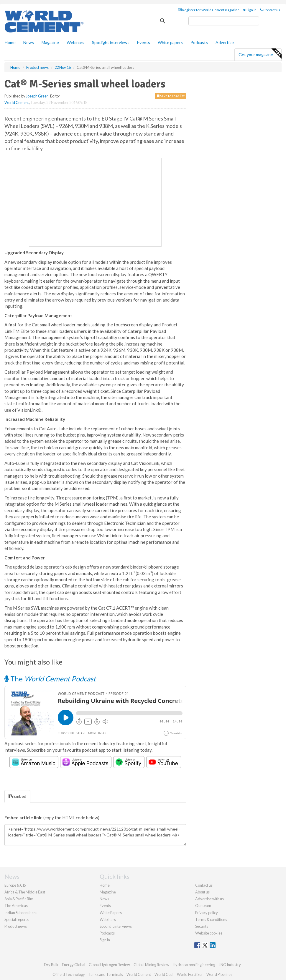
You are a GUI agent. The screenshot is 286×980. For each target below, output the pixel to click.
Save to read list (171, 96)
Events (144, 42)
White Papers (111, 913)
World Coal (164, 974)
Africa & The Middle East (25, 892)
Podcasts (199, 42)
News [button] (29, 42)
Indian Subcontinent (21, 913)
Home (10, 42)
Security (202, 926)
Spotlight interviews (111, 42)
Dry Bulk (51, 965)
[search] (224, 21)
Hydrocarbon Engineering (194, 965)
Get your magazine (260, 54)
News (104, 899)
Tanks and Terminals (106, 974)
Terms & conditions (211, 919)
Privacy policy (207, 913)
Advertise (225, 42)
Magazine (50, 42)
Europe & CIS (15, 885)
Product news (16, 926)
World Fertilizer (190, 974)
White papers (170, 42)
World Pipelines (219, 974)
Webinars (75, 42)
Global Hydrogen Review (109, 965)
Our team (203, 906)
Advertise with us (209, 899)
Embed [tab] (17, 796)
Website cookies (209, 933)
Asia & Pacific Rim (19, 899)
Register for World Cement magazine (209, 10)
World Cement (17, 102)
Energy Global (74, 965)
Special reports (17, 919)
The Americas (16, 906)
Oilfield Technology (69, 974)
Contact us (270, 10)
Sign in (250, 10)
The (50, 679)
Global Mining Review (151, 965)
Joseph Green (37, 96)
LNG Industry (230, 965)
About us (202, 892)
